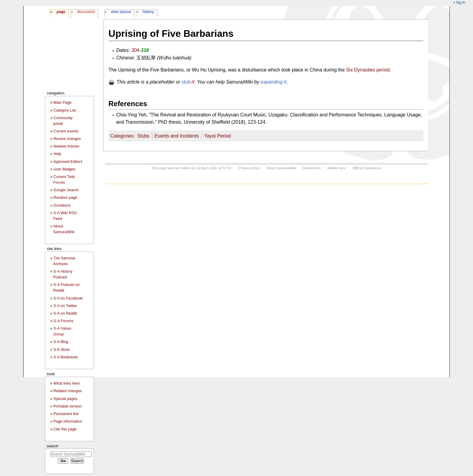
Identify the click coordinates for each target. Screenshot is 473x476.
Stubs (143, 136)
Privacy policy (249, 168)
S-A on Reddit (65, 313)
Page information (68, 421)
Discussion (86, 12)
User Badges (64, 169)
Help (57, 154)
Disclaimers (312, 168)
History (148, 12)
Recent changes (67, 139)
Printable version (68, 406)
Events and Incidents (177, 136)
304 (135, 50)
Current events (66, 131)
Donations (62, 205)
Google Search (66, 190)
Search (52, 446)
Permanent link (66, 414)
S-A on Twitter (65, 306)
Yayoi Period (218, 136)
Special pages (65, 399)
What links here (67, 383)
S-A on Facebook (68, 298)
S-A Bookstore (66, 357)
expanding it (274, 82)
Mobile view (337, 168)
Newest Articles (66, 146)
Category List (65, 110)
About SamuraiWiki (281, 168)
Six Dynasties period (368, 70)
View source (121, 12)
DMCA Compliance (367, 168)
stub (186, 82)
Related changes (68, 391)
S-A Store (62, 350)
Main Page (62, 103)
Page (61, 12)
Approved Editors (68, 162)
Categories (122, 136)
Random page (65, 198)
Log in (461, 2)
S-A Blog (61, 342)
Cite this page (65, 429)
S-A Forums (63, 321)
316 (145, 50)
